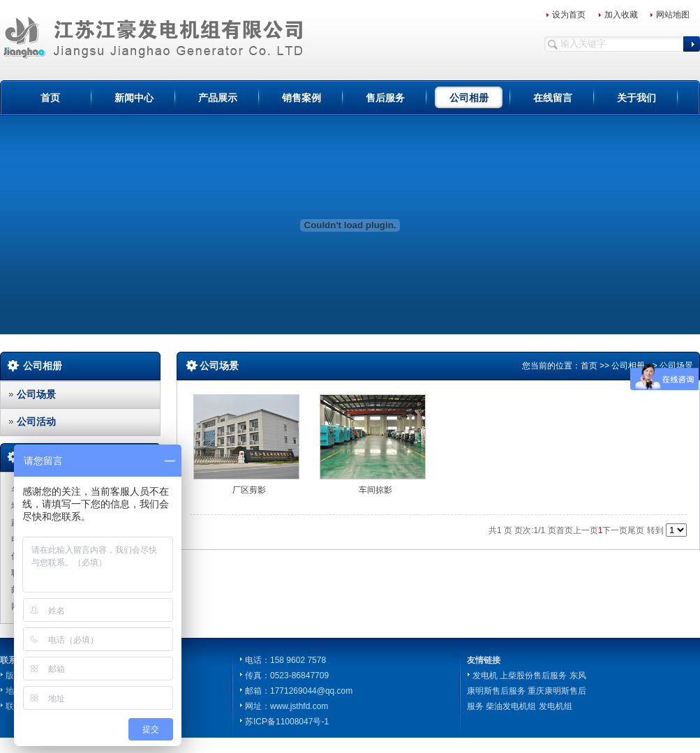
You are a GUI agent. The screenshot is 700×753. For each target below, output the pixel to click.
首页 (50, 98)
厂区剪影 (249, 490)
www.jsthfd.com (299, 706)
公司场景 (36, 394)
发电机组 (556, 706)
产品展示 (218, 98)
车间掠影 (375, 490)
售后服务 (385, 98)
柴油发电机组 (511, 706)
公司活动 (36, 422)
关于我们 (636, 98)
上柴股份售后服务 (533, 676)
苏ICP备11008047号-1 (287, 722)
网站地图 (673, 15)
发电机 (485, 676)
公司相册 (469, 98)
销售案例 (301, 98)
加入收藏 (621, 15)
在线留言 (553, 98)
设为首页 (569, 15)
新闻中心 (134, 98)
